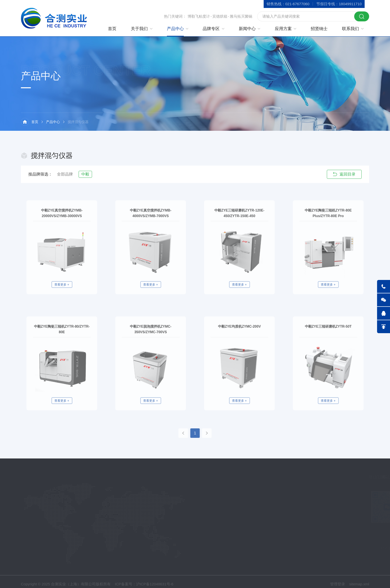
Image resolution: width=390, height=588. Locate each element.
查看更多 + (62, 274)
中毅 (85, 174)
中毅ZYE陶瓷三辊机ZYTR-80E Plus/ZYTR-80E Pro (328, 223)
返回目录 (344, 174)
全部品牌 (65, 174)
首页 (112, 29)
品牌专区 (211, 29)
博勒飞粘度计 (199, 16)
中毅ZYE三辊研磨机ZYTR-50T (328, 337)
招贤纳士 (319, 29)
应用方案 (283, 29)
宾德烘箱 (220, 16)
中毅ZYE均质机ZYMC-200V (240, 337)
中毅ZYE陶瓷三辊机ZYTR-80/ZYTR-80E (62, 339)
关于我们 (139, 29)
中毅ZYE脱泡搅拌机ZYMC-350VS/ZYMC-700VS (150, 339)
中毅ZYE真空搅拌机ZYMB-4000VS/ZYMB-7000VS (150, 223)
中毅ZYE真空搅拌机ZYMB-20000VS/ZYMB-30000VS (62, 223)
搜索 (362, 16)
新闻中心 (247, 29)
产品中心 (175, 29)
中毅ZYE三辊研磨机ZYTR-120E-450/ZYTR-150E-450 (239, 223)
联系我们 (350, 29)
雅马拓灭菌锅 (241, 16)
